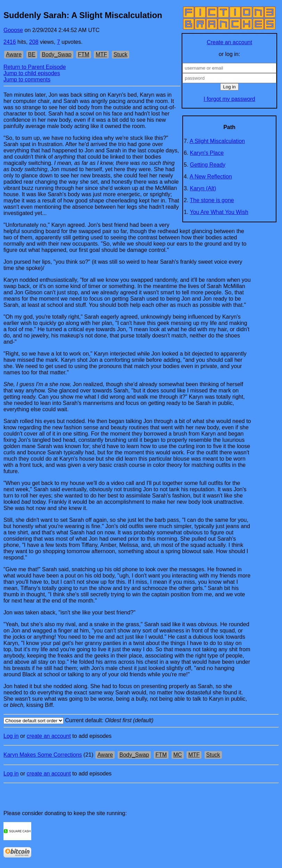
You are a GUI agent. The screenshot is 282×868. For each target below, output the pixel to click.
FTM (84, 54)
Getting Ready (208, 165)
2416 (10, 42)
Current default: (141, 721)
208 (34, 42)
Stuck (121, 54)
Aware (14, 54)
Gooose (13, 30)
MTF (101, 54)
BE (32, 54)
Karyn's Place (207, 153)
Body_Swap (56, 54)
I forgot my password (229, 99)
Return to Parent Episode (35, 67)
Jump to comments (27, 79)
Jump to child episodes (32, 73)
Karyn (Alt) (203, 188)
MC (178, 755)
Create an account (229, 42)
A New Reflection (211, 177)
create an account (49, 736)
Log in (11, 736)
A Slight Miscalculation (217, 141)
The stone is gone (212, 200)
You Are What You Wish (219, 212)
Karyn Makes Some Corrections (43, 755)
